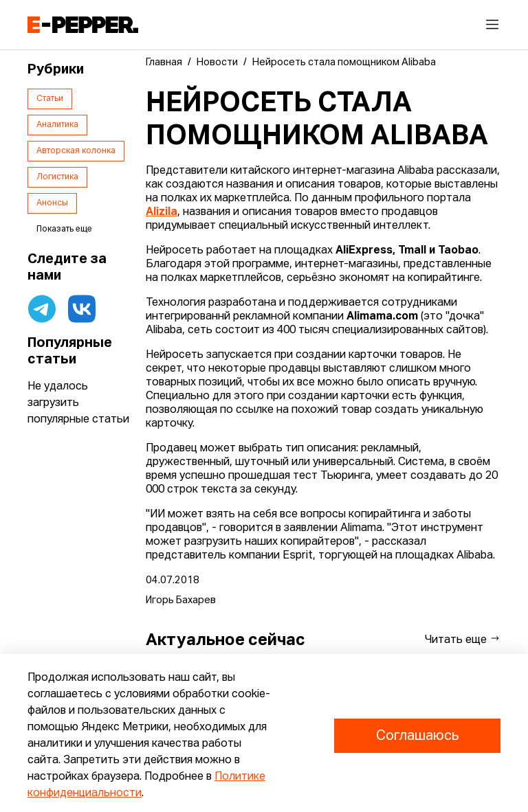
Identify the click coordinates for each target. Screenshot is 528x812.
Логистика (57, 177)
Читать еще (463, 639)
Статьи (50, 99)
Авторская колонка (76, 151)
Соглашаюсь (417, 736)
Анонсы (52, 203)
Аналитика (57, 125)
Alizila (162, 212)
